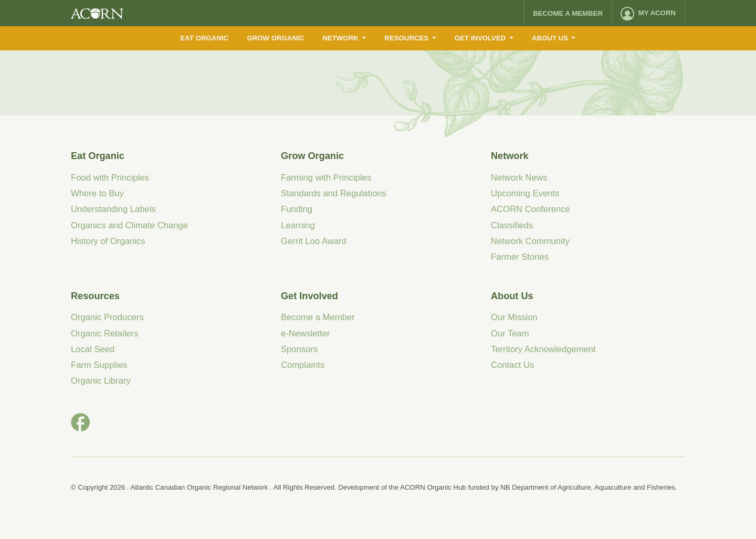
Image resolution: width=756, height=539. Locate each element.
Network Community (530, 241)
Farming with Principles (326, 178)
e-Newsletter (305, 334)
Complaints (303, 365)
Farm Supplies (99, 365)
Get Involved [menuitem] (480, 38)
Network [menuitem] (340, 38)
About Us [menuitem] (550, 38)
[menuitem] (648, 13)
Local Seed (93, 349)
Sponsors (299, 349)
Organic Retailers (105, 334)
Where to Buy (97, 193)
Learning (298, 225)
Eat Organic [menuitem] (205, 38)
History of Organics (108, 241)
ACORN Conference (531, 209)
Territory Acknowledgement (543, 349)
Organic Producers (107, 317)
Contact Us (512, 365)
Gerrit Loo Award (314, 241)
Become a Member (568, 13)
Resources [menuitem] (406, 38)
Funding (297, 209)
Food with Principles (110, 178)
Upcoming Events (525, 193)
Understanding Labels (113, 209)
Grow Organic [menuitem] (275, 38)
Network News (519, 178)
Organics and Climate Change (129, 225)
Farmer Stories (520, 257)
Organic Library (101, 381)
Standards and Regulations (334, 193)
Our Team (510, 334)
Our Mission (514, 317)
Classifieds (512, 225)
